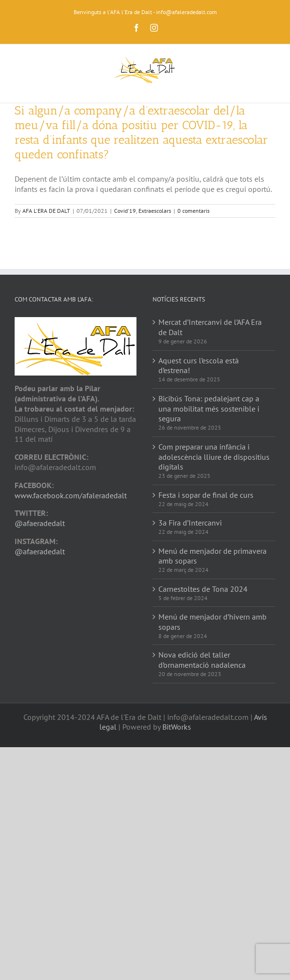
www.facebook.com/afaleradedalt (71, 495)
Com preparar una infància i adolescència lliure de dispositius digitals (214, 457)
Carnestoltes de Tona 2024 (203, 589)
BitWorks (177, 727)
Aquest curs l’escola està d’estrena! (199, 366)
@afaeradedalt (40, 523)
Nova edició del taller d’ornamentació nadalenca (202, 660)
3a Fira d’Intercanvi (190, 523)
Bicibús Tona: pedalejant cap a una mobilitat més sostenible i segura (209, 409)
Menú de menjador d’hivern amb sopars (213, 622)
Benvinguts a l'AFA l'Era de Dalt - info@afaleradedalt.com (145, 12)
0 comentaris (193, 211)
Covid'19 (125, 211)
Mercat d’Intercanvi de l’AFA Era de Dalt (210, 327)
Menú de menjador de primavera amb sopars (213, 556)
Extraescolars (155, 211)
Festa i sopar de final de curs (206, 495)
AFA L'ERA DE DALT (46, 211)
